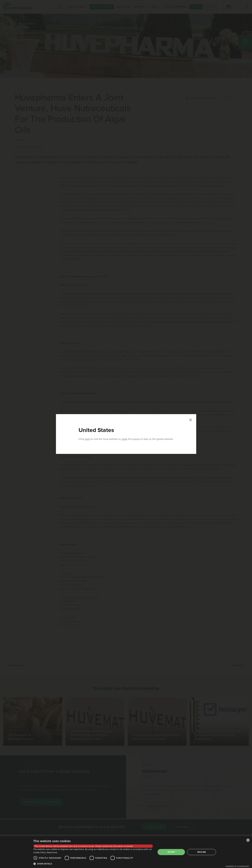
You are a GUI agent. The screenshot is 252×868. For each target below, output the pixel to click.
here (87, 439)
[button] (93, 864)
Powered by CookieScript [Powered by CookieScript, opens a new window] (237, 866)
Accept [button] (171, 852)
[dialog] (126, 852)
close (124, 439)
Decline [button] (202, 852)
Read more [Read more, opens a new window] (52, 852)
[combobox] (248, 840)
